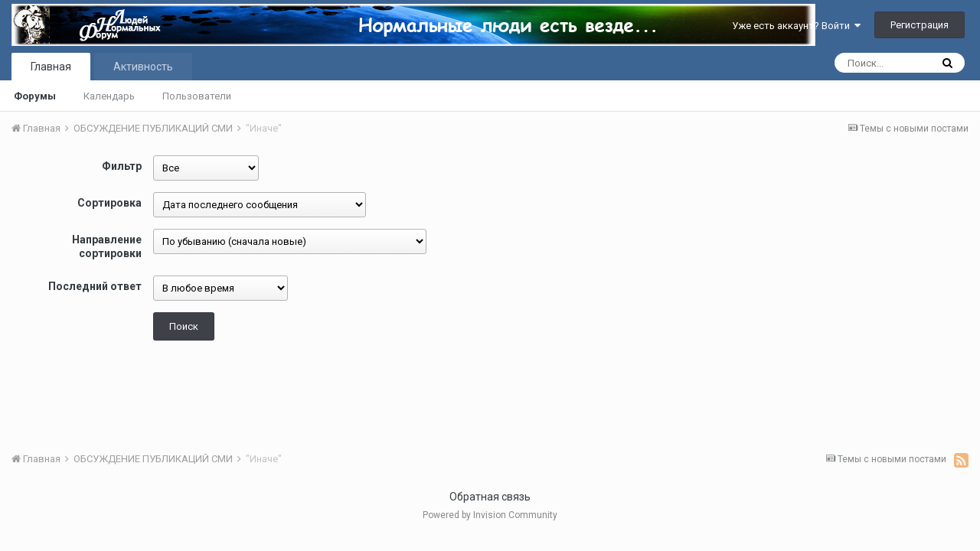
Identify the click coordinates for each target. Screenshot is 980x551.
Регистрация (920, 25)
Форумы (35, 96)
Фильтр (122, 166)
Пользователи (197, 96)
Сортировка (109, 203)
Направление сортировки (107, 246)
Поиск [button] (184, 326)
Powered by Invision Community (490, 515)
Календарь (109, 96)
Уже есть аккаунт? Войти (796, 26)
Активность (143, 67)
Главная (51, 67)
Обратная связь (490, 497)
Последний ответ (95, 286)
